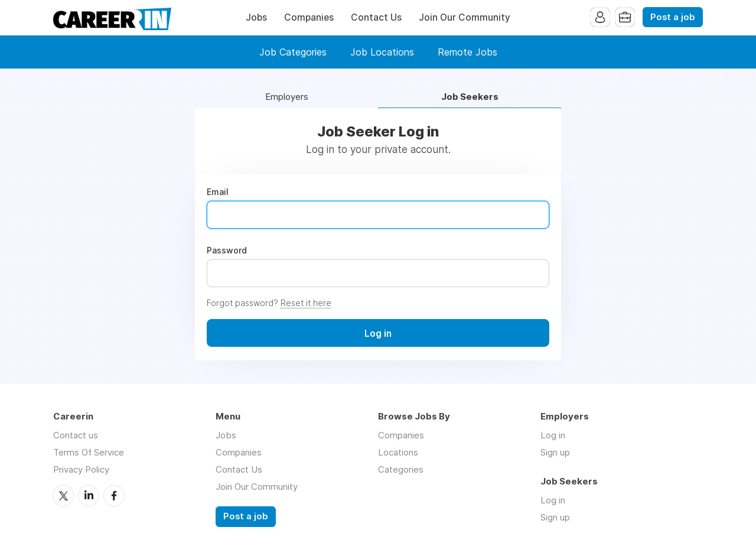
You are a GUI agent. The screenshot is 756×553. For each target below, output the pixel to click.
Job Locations (382, 52)
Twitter (63, 496)
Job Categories (293, 52)
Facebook (114, 496)
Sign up (555, 452)
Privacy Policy (81, 469)
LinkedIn (89, 496)
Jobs (256, 17)
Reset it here (306, 303)
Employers (287, 97)
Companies (309, 17)
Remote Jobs (467, 52)
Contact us (76, 435)
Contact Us (376, 17)
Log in (553, 435)
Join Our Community (465, 17)
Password (227, 251)
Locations (398, 452)
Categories (401, 469)
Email (218, 192)
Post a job (673, 17)
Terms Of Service (89, 452)
